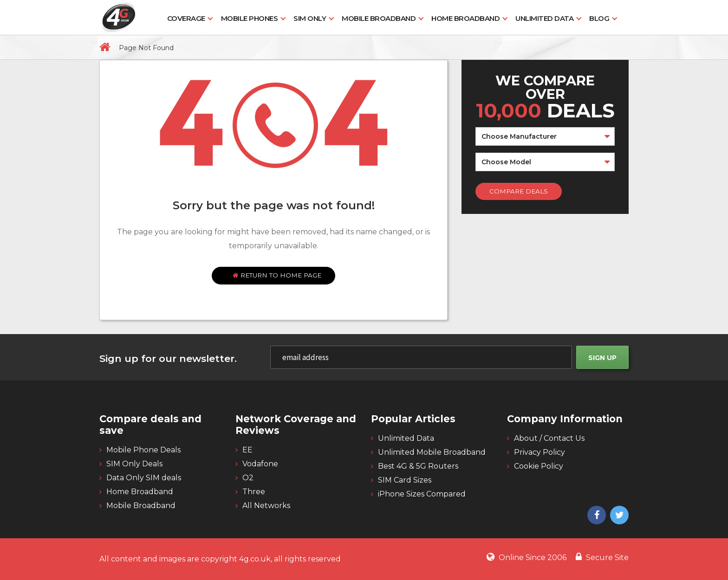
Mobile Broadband (379, 18)
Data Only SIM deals (144, 478)
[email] (421, 357)
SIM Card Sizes (405, 480)
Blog (599, 18)
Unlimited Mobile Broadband (432, 452)
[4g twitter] (618, 516)
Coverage (186, 18)
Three (254, 492)
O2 (248, 478)
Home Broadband (465, 18)
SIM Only (310, 18)
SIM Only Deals (134, 464)
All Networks (266, 506)
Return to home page (277, 275)
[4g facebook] (595, 516)
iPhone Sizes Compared (422, 494)
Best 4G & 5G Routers (418, 466)
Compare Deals (519, 191)
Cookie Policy (539, 466)
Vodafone (260, 464)
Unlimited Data (544, 18)
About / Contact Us (549, 438)
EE (247, 450)
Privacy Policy (539, 452)
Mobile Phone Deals (143, 450)
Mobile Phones (250, 18)
